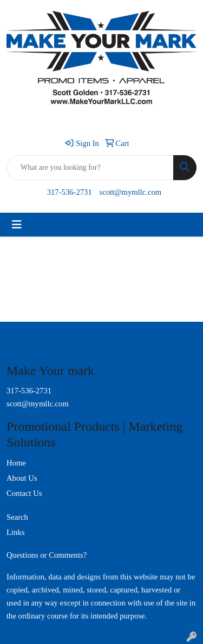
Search (17, 517)
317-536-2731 (70, 192)
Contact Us (24, 493)
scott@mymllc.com (130, 192)
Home (16, 463)
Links (15, 532)
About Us (22, 478)
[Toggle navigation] (17, 225)
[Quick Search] (90, 168)
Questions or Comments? (47, 555)
